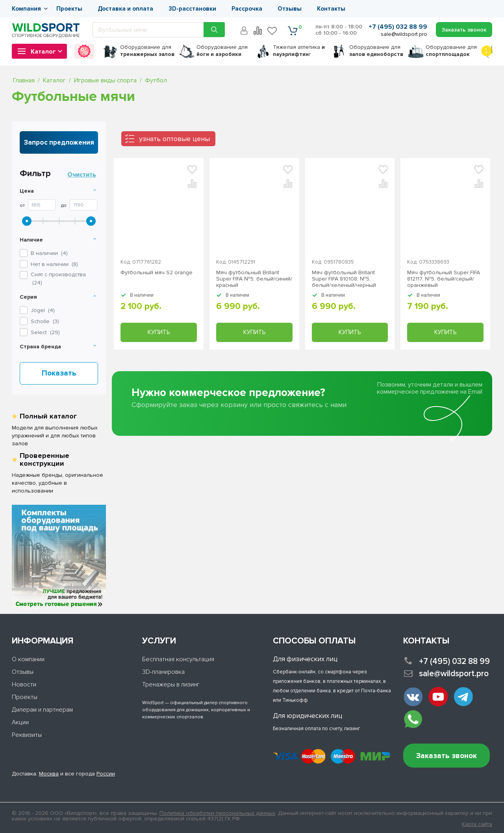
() (43, 310)
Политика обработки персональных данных (217, 813)
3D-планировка (163, 672)
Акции (20, 722)
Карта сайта (477, 824)
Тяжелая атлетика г (299, 51)
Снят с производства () (58, 279)
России (106, 774)
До (64, 206)
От (22, 206)
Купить (159, 332)
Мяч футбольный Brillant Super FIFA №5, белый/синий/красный (254, 279)
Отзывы (290, 9)
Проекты (69, 9)
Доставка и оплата (125, 9)
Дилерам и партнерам (42, 710)
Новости (24, 684)
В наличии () (49, 253)
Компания (26, 9)
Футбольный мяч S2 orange (157, 273)
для (147, 51)
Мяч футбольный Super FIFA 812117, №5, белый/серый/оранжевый (444, 279)
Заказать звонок (447, 756)
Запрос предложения (59, 142)
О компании (28, 659)
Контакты (331, 9)
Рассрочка (247, 9)
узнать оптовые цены (174, 139)
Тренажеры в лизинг (171, 684)
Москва (49, 774)
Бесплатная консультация (178, 659)
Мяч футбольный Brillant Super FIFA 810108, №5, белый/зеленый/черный (344, 279)
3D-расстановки (192, 9)
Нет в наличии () (54, 264)
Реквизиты (27, 735)
